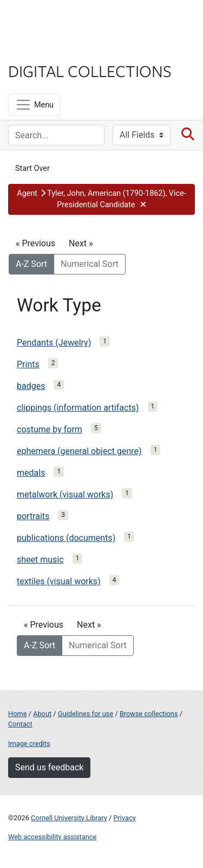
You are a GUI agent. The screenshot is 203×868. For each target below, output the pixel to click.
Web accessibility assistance (52, 837)
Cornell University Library (69, 818)
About (42, 714)
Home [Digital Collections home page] (17, 714)
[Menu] (34, 105)
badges (31, 386)
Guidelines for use (86, 714)
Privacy (124, 818)
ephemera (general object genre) (79, 451)
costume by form (50, 429)
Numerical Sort (90, 264)
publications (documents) (66, 538)
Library (41, 50)
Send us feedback (49, 767)
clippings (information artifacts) (78, 408)
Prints (28, 364)
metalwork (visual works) (65, 494)
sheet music (40, 560)
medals (31, 473)
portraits (33, 516)
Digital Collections (90, 71)
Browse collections (149, 714)
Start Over (32, 168)
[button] (101, 199)
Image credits (29, 743)
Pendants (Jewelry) (54, 343)
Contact (20, 724)
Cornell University (62, 21)
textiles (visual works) (59, 581)
